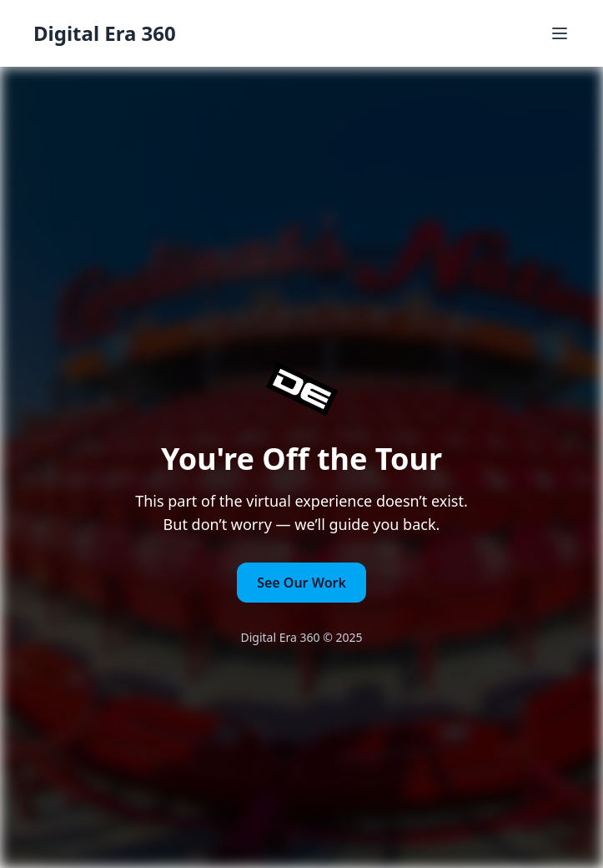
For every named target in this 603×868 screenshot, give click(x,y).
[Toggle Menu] (560, 33)
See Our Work (301, 583)
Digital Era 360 (105, 33)
